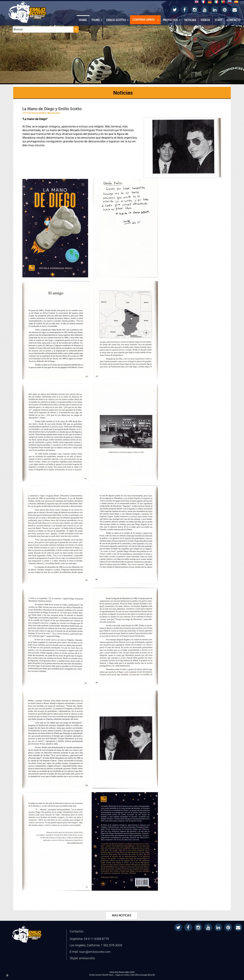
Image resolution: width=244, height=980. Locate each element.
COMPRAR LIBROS (143, 20)
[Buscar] (119, 7)
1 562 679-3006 (112, 945)
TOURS (95, 20)
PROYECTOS (170, 20)
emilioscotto (87, 958)
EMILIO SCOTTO (116, 20)
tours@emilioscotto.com (95, 952)
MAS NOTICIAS (121, 916)
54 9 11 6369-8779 (96, 939)
